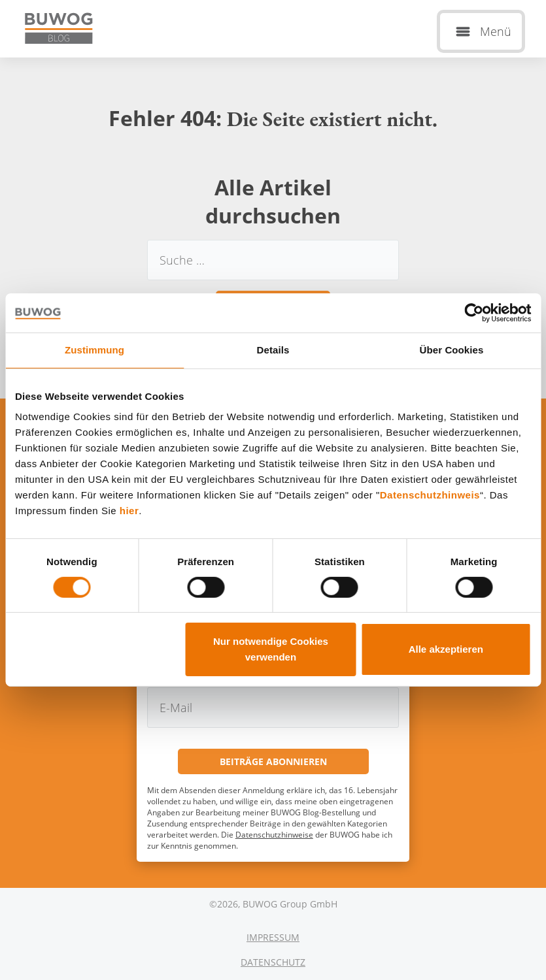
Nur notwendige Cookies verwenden (271, 649)
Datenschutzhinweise (274, 835)
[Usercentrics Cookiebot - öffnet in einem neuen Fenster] (474, 313)
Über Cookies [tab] (452, 350)
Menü (496, 31)
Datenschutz (273, 962)
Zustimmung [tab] (94, 350)
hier (129, 511)
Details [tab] (273, 350)
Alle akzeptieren (446, 649)
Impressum (273, 937)
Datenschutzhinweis (430, 495)
